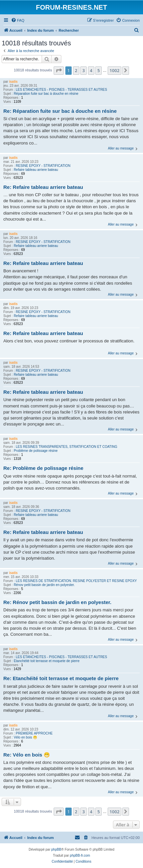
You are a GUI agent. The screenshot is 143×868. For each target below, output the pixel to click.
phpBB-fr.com (80, 855)
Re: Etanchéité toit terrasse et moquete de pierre (61, 678)
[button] (59, 70)
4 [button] (91, 70)
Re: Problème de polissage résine (43, 468)
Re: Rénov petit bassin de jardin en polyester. (57, 602)
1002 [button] (115, 70)
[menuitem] (18, 20)
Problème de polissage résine (36, 451)
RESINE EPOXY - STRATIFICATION (43, 166)
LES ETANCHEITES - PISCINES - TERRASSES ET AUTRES (61, 90)
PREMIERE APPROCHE (34, 733)
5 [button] (98, 70)
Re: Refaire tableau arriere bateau (43, 187)
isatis (13, 82)
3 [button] (83, 70)
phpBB (56, 849)
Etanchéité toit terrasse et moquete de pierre (46, 661)
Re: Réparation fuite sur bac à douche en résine (60, 111)
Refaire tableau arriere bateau (36, 170)
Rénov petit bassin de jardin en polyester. (44, 585)
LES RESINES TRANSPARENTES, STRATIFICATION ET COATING (66, 447)
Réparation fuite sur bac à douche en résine (46, 94)
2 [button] (76, 70)
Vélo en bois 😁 (25, 737)
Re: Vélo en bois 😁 (27, 755)
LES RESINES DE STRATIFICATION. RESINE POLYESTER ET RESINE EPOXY (76, 581)
